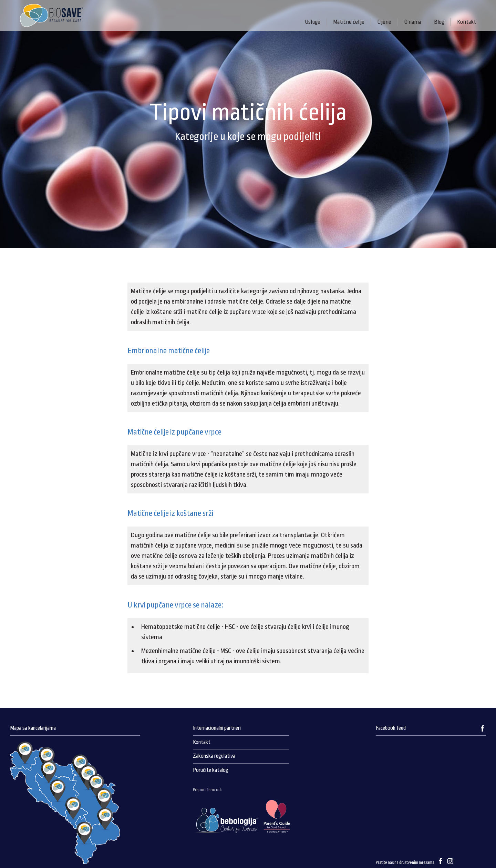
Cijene (384, 22)
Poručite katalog (211, 770)
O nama (413, 22)
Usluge (313, 22)
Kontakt (467, 22)
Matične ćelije (349, 22)
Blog (439, 22)
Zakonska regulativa (214, 756)
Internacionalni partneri (217, 728)
